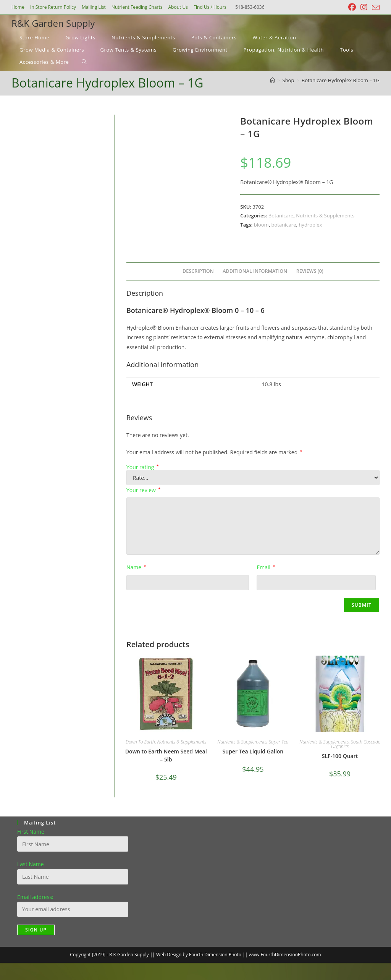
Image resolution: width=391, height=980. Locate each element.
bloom (261, 225)
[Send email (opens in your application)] (375, 8)
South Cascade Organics (356, 744)
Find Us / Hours (210, 7)
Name (136, 567)
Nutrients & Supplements (325, 215)
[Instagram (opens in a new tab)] (364, 7)
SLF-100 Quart (340, 756)
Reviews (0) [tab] (310, 271)
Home (18, 7)
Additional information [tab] (255, 271)
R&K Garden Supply (53, 23)
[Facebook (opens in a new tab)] (352, 7)
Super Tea (279, 742)
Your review (143, 490)
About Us (178, 7)
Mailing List (94, 7)
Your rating (143, 467)
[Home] (272, 80)
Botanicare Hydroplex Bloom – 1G (341, 80)
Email (266, 567)
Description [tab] (198, 271)
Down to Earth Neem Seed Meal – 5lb (166, 755)
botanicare (284, 225)
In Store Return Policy (53, 7)
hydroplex (310, 225)
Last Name (31, 864)
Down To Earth (140, 742)
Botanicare (281, 215)
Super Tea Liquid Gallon (253, 751)
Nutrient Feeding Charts (137, 7)
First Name (31, 832)
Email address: (35, 897)
